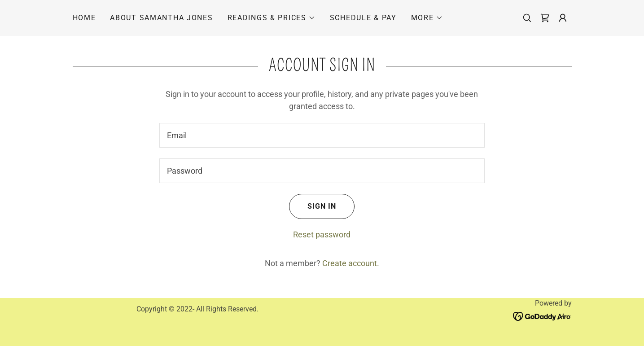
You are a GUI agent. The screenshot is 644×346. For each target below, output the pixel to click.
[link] (545, 18)
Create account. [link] (351, 263)
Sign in (313, 206)
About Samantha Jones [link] (161, 18)
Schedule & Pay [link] (363, 18)
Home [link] (84, 18)
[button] (272, 18)
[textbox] (322, 135)
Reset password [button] (322, 234)
